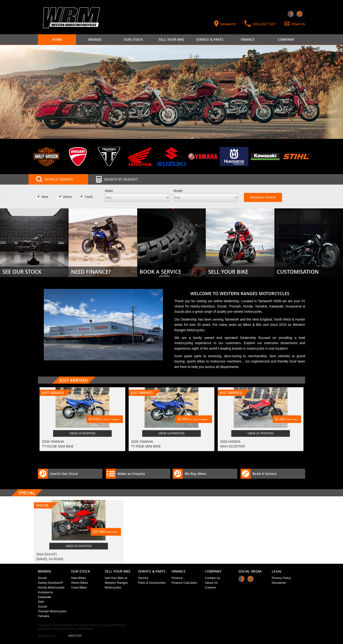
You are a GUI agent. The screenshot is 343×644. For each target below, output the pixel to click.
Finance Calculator (184, 583)
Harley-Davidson (203, 306)
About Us (211, 583)
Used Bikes (79, 587)
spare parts (193, 356)
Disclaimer (279, 583)
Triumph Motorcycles (52, 611)
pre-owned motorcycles (245, 312)
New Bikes (78, 578)
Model (178, 191)
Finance (177, 578)
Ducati (222, 306)
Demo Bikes (80, 583)
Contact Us (212, 578)
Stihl (41, 602)
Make (109, 191)
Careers (210, 587)
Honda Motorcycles (51, 587)
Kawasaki (276, 306)
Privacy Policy (281, 578)
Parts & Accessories (152, 583)
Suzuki (180, 312)
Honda (248, 306)
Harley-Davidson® (50, 583)
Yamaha (261, 306)
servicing (214, 356)
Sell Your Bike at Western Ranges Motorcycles (116, 583)
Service (143, 578)
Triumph (235, 306)
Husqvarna (294, 306)
